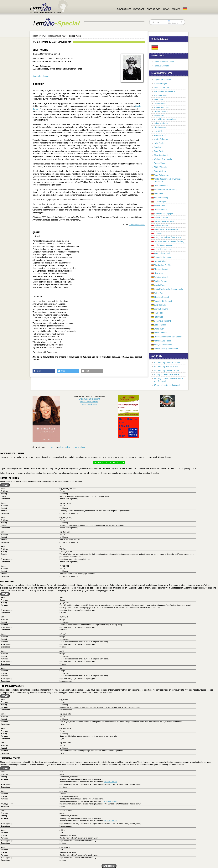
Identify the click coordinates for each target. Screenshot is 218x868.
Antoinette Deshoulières (164, 221)
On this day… (154, 9)
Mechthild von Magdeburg (165, 119)
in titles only (173, 23)
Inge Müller (159, 131)
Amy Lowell (159, 115)
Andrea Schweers (137, 225)
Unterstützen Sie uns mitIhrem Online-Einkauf (89, 402)
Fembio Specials (39, 36)
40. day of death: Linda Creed (167, 385)
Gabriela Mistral (161, 277)
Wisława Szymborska (163, 159)
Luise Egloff (159, 233)
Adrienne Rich (160, 135)
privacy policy (64, 447)
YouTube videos (7, 581)
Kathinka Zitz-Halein (163, 341)
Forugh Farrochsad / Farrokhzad (168, 237)
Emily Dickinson (161, 225)
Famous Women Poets (57, 36)
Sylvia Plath (159, 293)
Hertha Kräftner (161, 261)
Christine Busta (161, 210)
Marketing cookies (10, 758)
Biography (37, 76)
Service (176, 9)
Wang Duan (159, 329)
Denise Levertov (161, 111)
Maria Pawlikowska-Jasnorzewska (169, 289)
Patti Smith (159, 317)
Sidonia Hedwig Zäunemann (166, 349)
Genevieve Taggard (162, 321)
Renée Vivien (160, 163)
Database (139, 9)
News (166, 9)
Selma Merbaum (161, 123)
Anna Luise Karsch (162, 253)
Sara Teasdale (160, 325)
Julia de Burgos (161, 84)
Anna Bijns (159, 194)
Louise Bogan (160, 202)
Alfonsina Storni (161, 155)
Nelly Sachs (159, 143)
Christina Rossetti (162, 297)
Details (5, 485)
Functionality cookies (12, 686)
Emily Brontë (159, 205)
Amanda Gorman (161, 88)
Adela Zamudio (160, 333)
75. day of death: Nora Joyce (166, 374)
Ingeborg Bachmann (163, 80)
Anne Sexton (159, 151)
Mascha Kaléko (161, 96)
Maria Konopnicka (162, 107)
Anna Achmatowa (161, 175)
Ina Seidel (158, 313)
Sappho (157, 147)
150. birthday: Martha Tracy (166, 366)
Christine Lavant (161, 269)
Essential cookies (9, 478)
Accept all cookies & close (109, 463)
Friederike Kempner (162, 257)
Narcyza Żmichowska (163, 345)
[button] (44, 371)
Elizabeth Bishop (161, 198)
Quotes (46, 76)
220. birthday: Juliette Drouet (166, 371)
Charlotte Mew (160, 127)
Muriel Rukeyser (161, 139)
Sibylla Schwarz (161, 309)
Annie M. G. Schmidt (163, 301)
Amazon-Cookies (111, 782)
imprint (54, 447)
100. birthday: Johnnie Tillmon (167, 362)
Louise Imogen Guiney (164, 245)
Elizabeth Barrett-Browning (166, 190)
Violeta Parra (160, 285)
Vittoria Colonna (161, 217)
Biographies (124, 9)
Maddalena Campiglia (163, 214)
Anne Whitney (160, 171)
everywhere (173, 21)
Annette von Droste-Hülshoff (166, 229)
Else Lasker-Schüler (163, 265)
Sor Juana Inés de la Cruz (165, 91)
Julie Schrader (160, 305)
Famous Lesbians (162, 66)
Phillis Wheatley (161, 167)
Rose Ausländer (161, 186)
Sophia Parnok (160, 281)
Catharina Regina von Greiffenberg (169, 241)
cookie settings (78, 447)
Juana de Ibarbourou (163, 249)
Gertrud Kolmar (161, 103)
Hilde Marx (159, 273)
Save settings (109, 866)
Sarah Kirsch (159, 99)
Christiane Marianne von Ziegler (168, 337)
